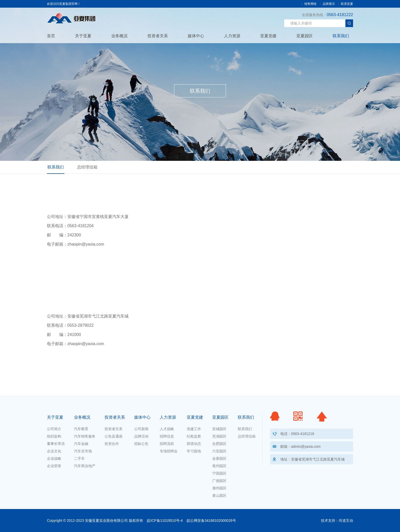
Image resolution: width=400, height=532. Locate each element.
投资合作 (112, 444)
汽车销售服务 (85, 436)
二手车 (79, 458)
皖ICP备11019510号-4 (165, 521)
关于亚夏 (83, 36)
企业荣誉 (54, 466)
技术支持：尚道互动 (337, 521)
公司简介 (54, 429)
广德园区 (219, 481)
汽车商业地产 (85, 466)
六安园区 (219, 451)
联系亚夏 (347, 4)
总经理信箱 (87, 167)
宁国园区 (219, 473)
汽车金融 (81, 444)
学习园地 (194, 451)
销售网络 (310, 4)
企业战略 (54, 458)
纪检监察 (194, 436)
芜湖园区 (219, 436)
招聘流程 (167, 444)
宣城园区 (219, 429)
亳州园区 (219, 466)
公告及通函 (114, 436)
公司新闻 (141, 429)
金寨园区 (219, 458)
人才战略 (167, 429)
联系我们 (341, 36)
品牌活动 (141, 436)
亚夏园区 (305, 36)
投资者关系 (158, 36)
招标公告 (141, 444)
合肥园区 (219, 444)
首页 (51, 36)
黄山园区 (219, 495)
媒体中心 (196, 36)
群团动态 (194, 444)
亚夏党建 (268, 36)
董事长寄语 (56, 444)
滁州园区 (219, 488)
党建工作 (194, 429)
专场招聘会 (169, 451)
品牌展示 (329, 4)
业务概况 (119, 36)
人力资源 (232, 36)
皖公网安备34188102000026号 (211, 521)
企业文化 (54, 451)
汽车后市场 (83, 451)
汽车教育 (81, 429)
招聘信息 (167, 436)
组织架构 (54, 436)
